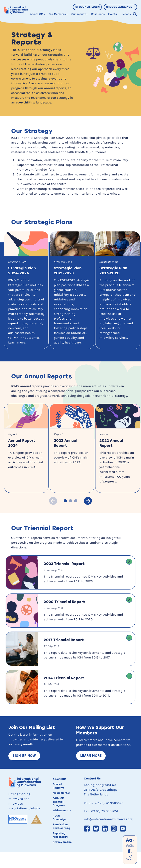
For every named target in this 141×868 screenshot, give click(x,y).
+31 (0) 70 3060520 (109, 819)
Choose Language (120, 7)
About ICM (37, 14)
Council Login (87, 7)
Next (87, 517)
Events (113, 14)
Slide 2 (70, 517)
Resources (98, 14)
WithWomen (60, 827)
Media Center (61, 809)
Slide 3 (76, 517)
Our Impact (78, 14)
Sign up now (24, 772)
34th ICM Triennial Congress (59, 818)
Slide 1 (65, 517)
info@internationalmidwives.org (108, 835)
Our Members (57, 14)
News (126, 14)
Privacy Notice (62, 858)
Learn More (91, 772)
